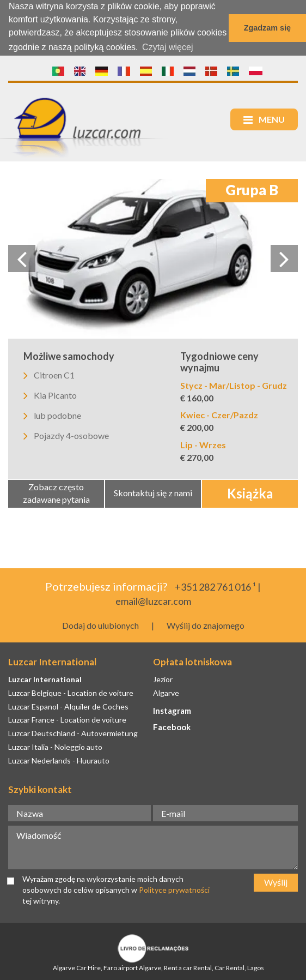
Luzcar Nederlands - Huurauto (59, 760)
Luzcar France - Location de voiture (67, 719)
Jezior (163, 679)
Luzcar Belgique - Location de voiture (71, 692)
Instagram (172, 710)
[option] (153, 258)
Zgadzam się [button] (267, 28)
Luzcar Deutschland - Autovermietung (73, 733)
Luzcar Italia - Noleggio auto (55, 746)
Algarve (166, 692)
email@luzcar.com (153, 600)
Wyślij (276, 882)
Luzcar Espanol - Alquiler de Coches (68, 705)
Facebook (172, 726)
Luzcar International (45, 679)
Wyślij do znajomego (206, 624)
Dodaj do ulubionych (100, 624)
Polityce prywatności (174, 889)
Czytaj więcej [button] (167, 47)
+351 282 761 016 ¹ (215, 586)
